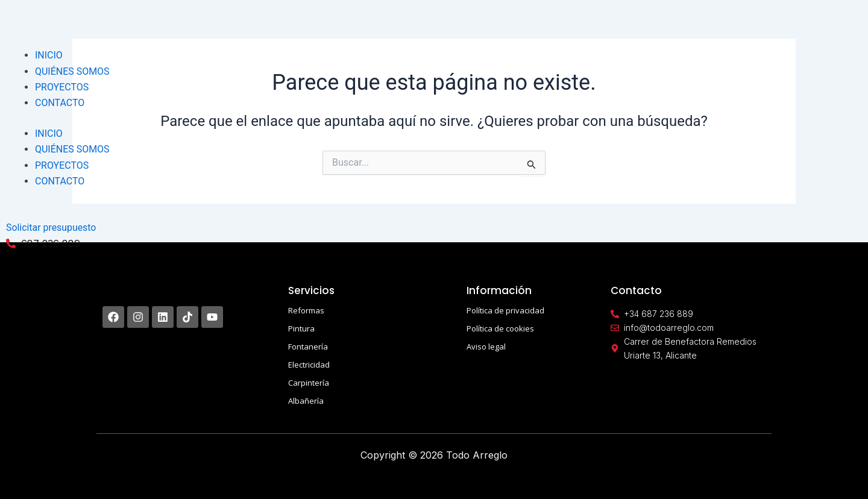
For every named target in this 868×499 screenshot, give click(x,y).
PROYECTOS (62, 87)
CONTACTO (60, 103)
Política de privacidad (505, 310)
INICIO (49, 55)
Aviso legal (486, 347)
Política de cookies (500, 328)
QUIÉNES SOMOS (72, 71)
